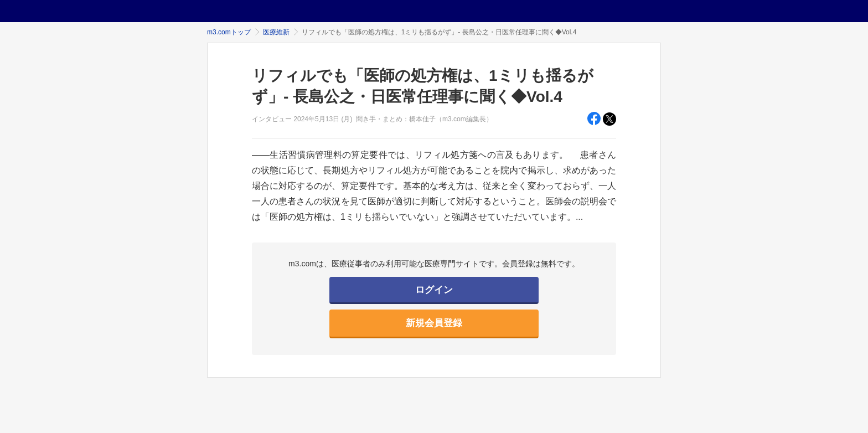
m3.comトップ (229, 32)
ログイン (434, 290)
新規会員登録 (434, 323)
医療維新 (276, 32)
